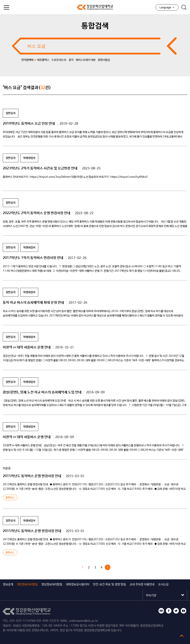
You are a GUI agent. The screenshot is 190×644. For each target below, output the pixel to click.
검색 (184, 7)
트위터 (176, 611)
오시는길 (163, 584)
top (182, 636)
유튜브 (184, 611)
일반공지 (11, 113)
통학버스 (10, 498)
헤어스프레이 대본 (86, 60)
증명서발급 (104, 60)
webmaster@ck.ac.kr (83, 621)
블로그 (161, 611)
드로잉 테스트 (59, 60)
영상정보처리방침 (52, 584)
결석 (71, 60)
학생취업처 (29, 158)
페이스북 (169, 611)
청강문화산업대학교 (95, 7)
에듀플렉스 (43, 60)
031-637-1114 (20, 621)
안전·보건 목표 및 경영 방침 (109, 584)
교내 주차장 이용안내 (142, 584)
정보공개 (8, 584)
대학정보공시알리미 (78, 584)
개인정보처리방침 (27, 584)
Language (167, 7)
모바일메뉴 (6, 7)
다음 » (108, 567)
